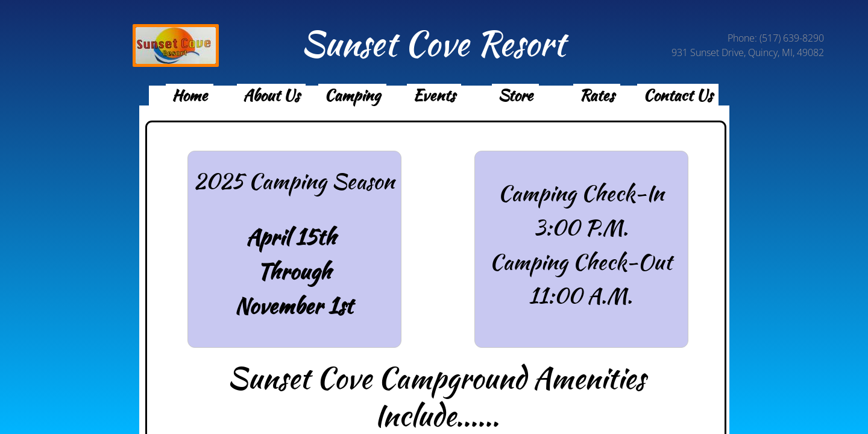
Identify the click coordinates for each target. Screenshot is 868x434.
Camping (352, 95)
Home (190, 95)
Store (515, 95)
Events (434, 95)
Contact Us (678, 95)
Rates (597, 95)
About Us (271, 95)
